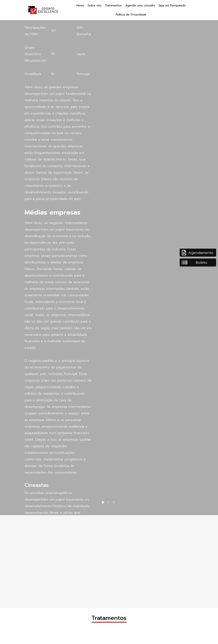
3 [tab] (114, 503)
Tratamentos (113, 5)
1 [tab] (104, 503)
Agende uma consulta (140, 5)
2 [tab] (109, 503)
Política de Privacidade (131, 15)
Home (80, 5)
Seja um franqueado (172, 5)
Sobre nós (94, 5)
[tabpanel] (109, 258)
